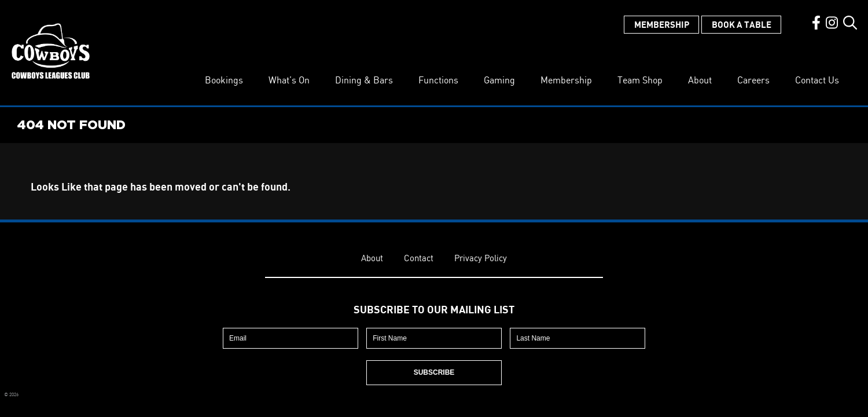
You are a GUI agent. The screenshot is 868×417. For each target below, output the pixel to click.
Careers (753, 80)
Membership (662, 24)
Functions (438, 80)
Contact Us (817, 80)
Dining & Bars (364, 80)
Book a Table (742, 24)
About (700, 80)
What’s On (289, 80)
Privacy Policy (481, 258)
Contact (419, 258)
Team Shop (640, 80)
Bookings (224, 80)
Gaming (499, 80)
